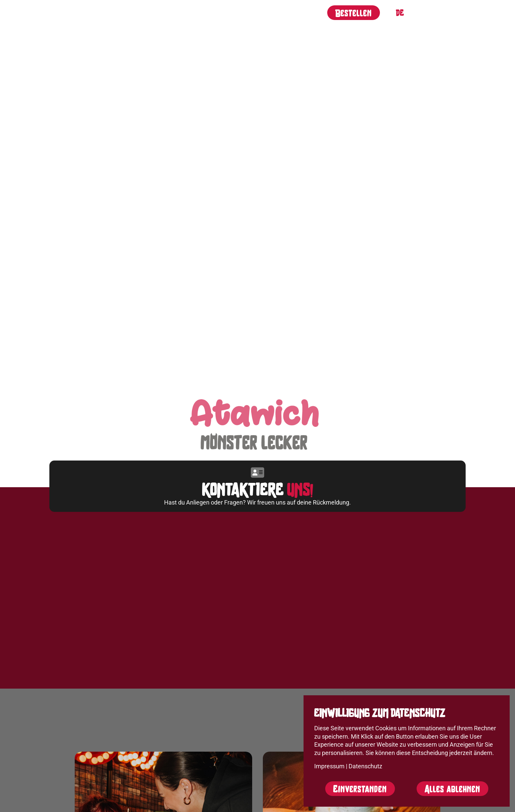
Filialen (209, 12)
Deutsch (400, 13)
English (413, 13)
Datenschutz (365, 766)
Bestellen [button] (354, 13)
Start (107, 12)
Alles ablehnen (452, 789)
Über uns (143, 12)
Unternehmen (256, 12)
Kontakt (303, 12)
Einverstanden (360, 789)
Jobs (176, 12)
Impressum (329, 766)
